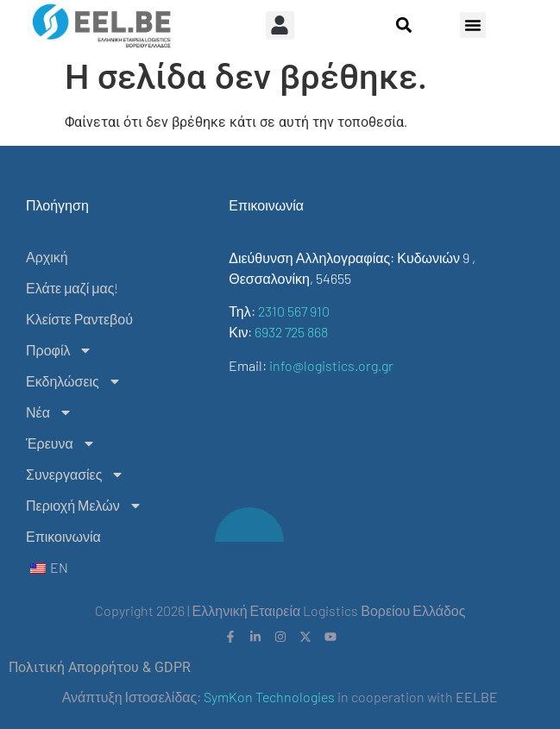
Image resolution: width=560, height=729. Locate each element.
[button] (280, 25)
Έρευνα (61, 443)
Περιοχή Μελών (84, 506)
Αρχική (47, 257)
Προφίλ (59, 350)
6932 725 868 (291, 332)
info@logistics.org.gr (331, 365)
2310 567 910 (294, 311)
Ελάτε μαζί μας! (72, 288)
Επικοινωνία (63, 536)
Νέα (49, 412)
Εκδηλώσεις (74, 381)
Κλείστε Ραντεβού (79, 319)
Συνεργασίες (75, 474)
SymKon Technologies (269, 697)
